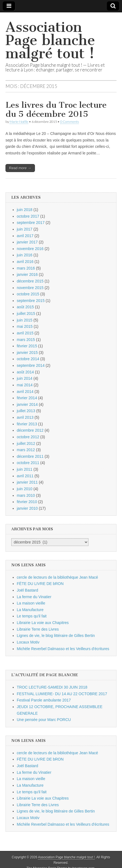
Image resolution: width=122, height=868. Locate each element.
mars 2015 (26, 340)
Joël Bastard (27, 590)
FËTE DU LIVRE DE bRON (40, 584)
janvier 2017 (27, 242)
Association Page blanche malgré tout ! (50, 40)
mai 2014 (25, 385)
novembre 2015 (30, 288)
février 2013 (27, 424)
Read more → (20, 168)
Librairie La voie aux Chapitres (43, 623)
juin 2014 (25, 378)
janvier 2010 (27, 508)
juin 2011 (25, 469)
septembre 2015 (31, 301)
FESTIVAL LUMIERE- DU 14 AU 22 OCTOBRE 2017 (62, 694)
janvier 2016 (27, 274)
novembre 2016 (30, 249)
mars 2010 (26, 495)
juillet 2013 (26, 411)
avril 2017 (25, 236)
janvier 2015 (27, 353)
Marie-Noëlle (19, 122)
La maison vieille (31, 603)
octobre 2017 (28, 216)
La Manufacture (30, 610)
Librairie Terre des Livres (38, 629)
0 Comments (70, 122)
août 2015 (25, 307)
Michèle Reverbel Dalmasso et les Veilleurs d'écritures (63, 649)
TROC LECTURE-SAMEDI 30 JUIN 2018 (52, 687)
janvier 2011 (27, 482)
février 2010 (27, 502)
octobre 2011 (28, 463)
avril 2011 (25, 476)
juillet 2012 (26, 443)
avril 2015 (25, 333)
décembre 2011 (30, 456)
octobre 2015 (28, 294)
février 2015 (27, 346)
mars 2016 (26, 268)
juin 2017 (25, 229)
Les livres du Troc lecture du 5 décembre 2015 (56, 110)
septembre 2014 (31, 365)
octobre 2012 (28, 437)
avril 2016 (25, 262)
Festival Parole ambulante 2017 (44, 700)
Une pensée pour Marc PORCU (44, 720)
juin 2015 (25, 320)
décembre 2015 (30, 281)
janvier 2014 (27, 404)
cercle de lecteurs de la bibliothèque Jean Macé (57, 577)
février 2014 (27, 398)
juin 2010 (25, 489)
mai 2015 (25, 326)
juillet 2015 (26, 314)
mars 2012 (26, 450)
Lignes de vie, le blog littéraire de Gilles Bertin (56, 636)
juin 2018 (25, 210)
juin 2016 (25, 255)
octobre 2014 (28, 359)
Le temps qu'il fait (32, 616)
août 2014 (25, 372)
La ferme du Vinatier (34, 597)
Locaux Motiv (28, 642)
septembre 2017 (31, 223)
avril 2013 (25, 417)
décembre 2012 (30, 430)
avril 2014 (25, 392)
